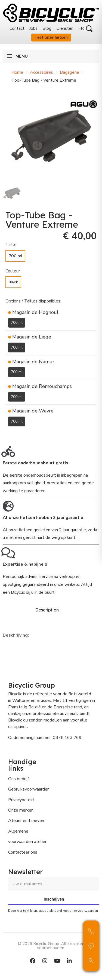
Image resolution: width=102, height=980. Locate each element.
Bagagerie (69, 72)
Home (17, 72)
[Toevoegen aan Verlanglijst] (9, 435)
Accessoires (41, 72)
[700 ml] (15, 256)
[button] (89, 29)
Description (47, 610)
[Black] (13, 282)
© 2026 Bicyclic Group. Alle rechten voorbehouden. (51, 946)
